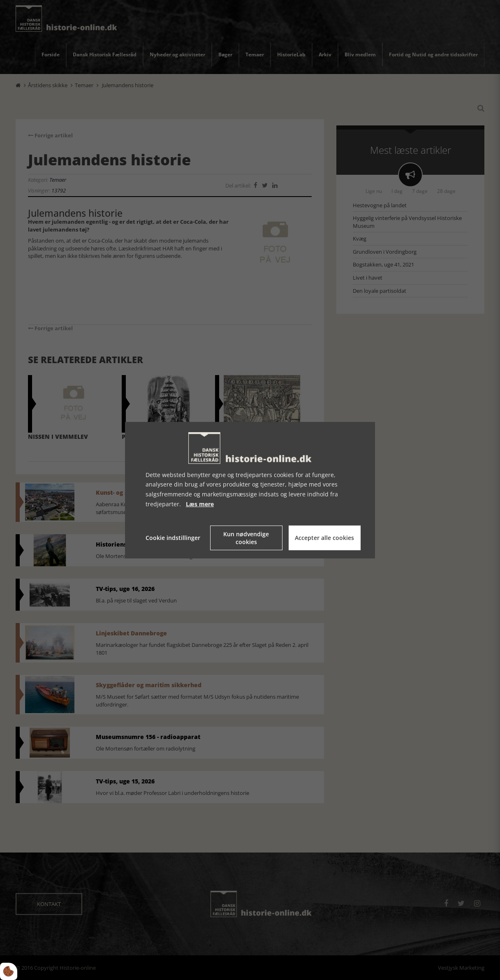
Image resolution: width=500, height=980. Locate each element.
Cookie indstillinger (173, 538)
